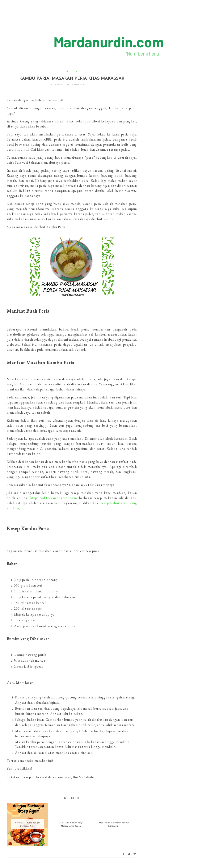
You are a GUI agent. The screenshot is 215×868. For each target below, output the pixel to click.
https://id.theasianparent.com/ (54, 498)
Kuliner (72, 71)
